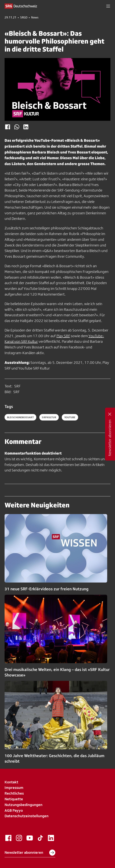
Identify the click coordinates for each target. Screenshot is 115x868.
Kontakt (11, 782)
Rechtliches (14, 793)
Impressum (14, 788)
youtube (70, 417)
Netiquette (14, 799)
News (35, 17)
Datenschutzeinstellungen (27, 816)
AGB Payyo (14, 810)
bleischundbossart (20, 417)
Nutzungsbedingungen (23, 805)
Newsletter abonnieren (30, 853)
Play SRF (63, 336)
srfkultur (49, 417)
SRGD (24, 17)
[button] (108, 6)
